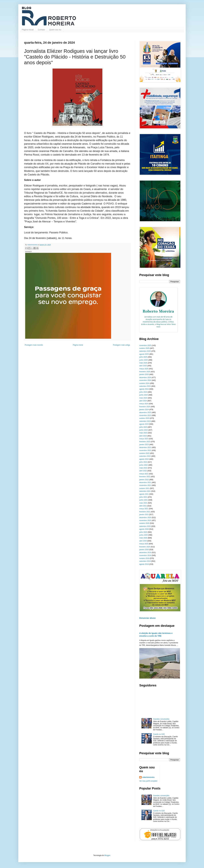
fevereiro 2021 (145, 512)
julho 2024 (143, 392)
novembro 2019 (145, 555)
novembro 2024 (145, 380)
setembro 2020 (145, 526)
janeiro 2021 (144, 515)
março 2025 (144, 369)
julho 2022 (143, 462)
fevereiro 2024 (145, 407)
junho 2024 (144, 395)
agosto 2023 (144, 424)
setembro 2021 (145, 491)
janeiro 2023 (144, 445)
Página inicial (28, 30)
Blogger (107, 855)
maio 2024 (143, 398)
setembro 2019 (145, 561)
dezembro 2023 (145, 413)
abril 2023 (143, 436)
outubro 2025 (144, 348)
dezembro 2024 (145, 377)
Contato (41, 30)
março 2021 (144, 509)
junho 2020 (144, 535)
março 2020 (144, 544)
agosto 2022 (144, 459)
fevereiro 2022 (145, 477)
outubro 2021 (144, 488)
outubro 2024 (144, 383)
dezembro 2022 (145, 447)
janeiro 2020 (144, 550)
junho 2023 (144, 430)
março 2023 (144, 439)
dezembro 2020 (145, 518)
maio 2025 (143, 363)
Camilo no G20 (159, 734)
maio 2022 (143, 468)
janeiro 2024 (144, 410)
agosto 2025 (144, 354)
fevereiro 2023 (145, 442)
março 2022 (144, 474)
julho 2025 (143, 357)
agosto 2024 (144, 389)
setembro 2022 (145, 456)
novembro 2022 (145, 450)
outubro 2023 (144, 418)
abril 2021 (143, 506)
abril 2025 (143, 366)
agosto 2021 (144, 494)
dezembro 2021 (145, 483)
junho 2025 (144, 360)
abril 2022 (143, 471)
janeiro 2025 (144, 374)
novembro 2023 (145, 415)
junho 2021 (144, 500)
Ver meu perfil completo (148, 781)
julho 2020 (143, 532)
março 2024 (144, 404)
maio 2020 (143, 538)
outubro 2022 (144, 453)
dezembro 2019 (145, 552)
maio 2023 (143, 433)
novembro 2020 (145, 520)
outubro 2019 (144, 558)
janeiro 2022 (144, 480)
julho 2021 (143, 497)
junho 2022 (144, 465)
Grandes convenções (161, 719)
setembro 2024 (145, 386)
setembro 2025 (145, 351)
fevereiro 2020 (145, 547)
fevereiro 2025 (145, 372)
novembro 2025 (145, 345)
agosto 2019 (144, 564)
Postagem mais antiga (121, 345)
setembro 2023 (145, 421)
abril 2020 (143, 541)
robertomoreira (148, 777)
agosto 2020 (144, 529)
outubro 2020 (144, 523)
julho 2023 (143, 427)
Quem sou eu (55, 30)
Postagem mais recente (34, 345)
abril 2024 (143, 401)
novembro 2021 (145, 485)
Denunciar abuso (147, 618)
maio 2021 (143, 503)
